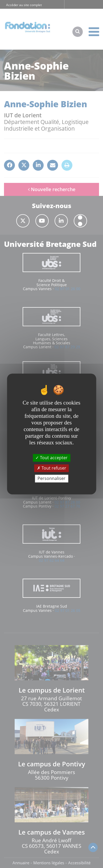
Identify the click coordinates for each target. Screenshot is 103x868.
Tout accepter (51, 458)
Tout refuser (52, 468)
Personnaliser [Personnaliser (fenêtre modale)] (51, 478)
